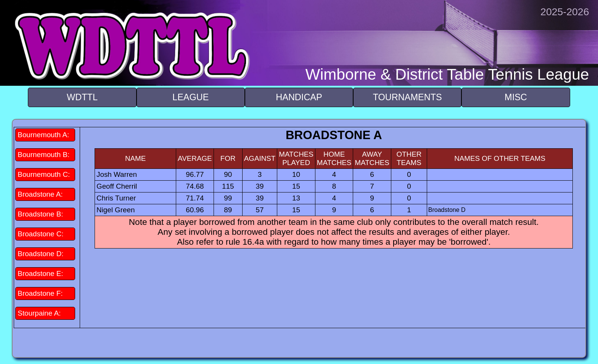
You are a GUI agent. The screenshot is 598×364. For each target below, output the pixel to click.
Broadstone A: (40, 194)
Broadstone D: (40, 254)
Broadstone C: (40, 234)
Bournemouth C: (44, 174)
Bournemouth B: (43, 155)
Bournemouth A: (43, 135)
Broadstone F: (40, 293)
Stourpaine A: (39, 313)
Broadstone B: (40, 214)
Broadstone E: (40, 273)
